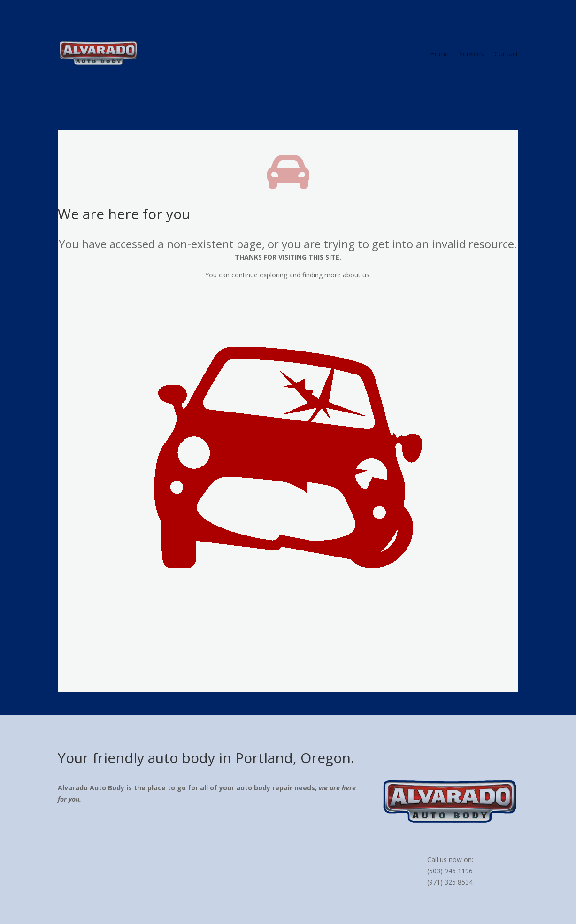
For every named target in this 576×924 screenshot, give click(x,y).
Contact (506, 54)
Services (472, 54)
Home (439, 54)
